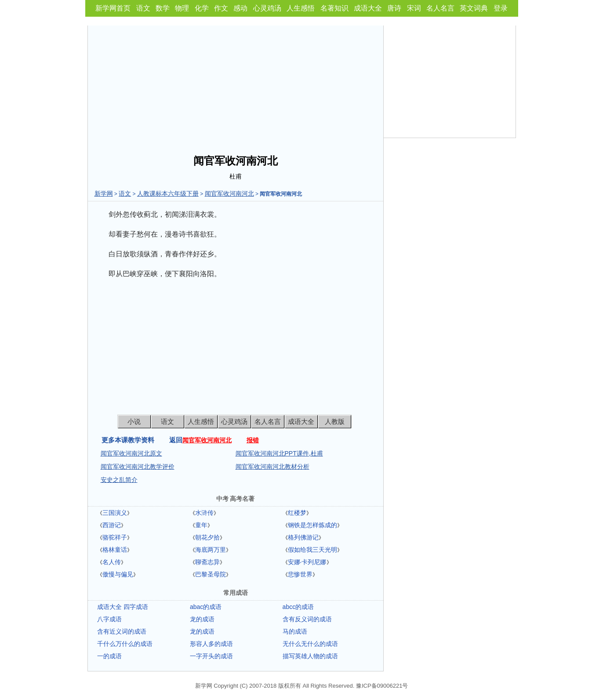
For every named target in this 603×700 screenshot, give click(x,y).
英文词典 (474, 8)
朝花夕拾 (207, 537)
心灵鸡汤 (267, 8)
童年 (201, 525)
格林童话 (115, 550)
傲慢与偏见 (118, 574)
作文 (221, 8)
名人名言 (440, 8)
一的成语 (109, 656)
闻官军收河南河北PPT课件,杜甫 (279, 453)
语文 (143, 8)
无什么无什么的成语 (310, 644)
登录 (501, 8)
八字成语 (109, 619)
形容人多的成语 (211, 644)
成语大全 (368, 8)
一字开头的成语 (211, 656)
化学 (202, 8)
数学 (163, 8)
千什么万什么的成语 (125, 644)
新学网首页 (113, 8)
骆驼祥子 (115, 537)
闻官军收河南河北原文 (131, 453)
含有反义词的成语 (307, 619)
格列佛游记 (303, 537)
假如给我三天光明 (312, 550)
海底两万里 (211, 550)
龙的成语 (202, 619)
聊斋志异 (207, 562)
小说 (134, 421)
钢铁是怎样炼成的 (312, 525)
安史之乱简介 (119, 480)
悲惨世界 (300, 574)
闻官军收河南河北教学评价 (138, 467)
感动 (240, 8)
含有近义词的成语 (122, 631)
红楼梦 (297, 513)
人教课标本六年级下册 (168, 193)
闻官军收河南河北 (229, 193)
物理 (182, 8)
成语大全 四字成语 (123, 607)
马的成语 (295, 631)
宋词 (414, 8)
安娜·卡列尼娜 (307, 562)
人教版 (335, 421)
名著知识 (334, 8)
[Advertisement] (236, 87)
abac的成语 (206, 607)
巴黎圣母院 (211, 574)
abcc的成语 (298, 607)
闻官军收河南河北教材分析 (272, 467)
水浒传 (204, 513)
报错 (253, 440)
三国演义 (115, 513)
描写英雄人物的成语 (310, 656)
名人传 (112, 562)
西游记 (112, 525)
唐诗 (394, 8)
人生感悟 (301, 8)
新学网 (104, 193)
